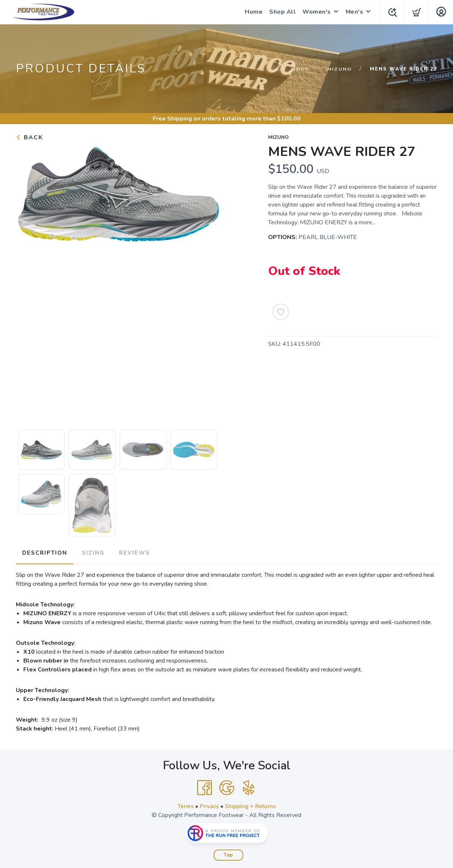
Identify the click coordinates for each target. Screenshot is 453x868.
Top (228, 854)
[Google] (227, 786)
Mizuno (339, 69)
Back (30, 137)
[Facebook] (204, 786)
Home (252, 12)
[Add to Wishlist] (281, 312)
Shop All (281, 12)
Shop (300, 69)
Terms (185, 805)
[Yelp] (249, 786)
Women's (315, 12)
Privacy (209, 805)
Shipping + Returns (251, 805)
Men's (353, 12)
